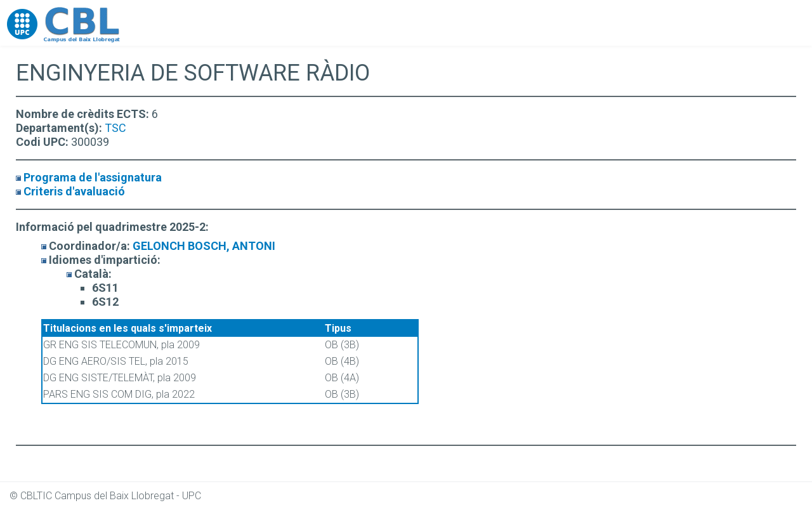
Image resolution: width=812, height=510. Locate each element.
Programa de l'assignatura (93, 177)
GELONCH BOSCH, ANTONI (204, 246)
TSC (115, 128)
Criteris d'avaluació (74, 191)
